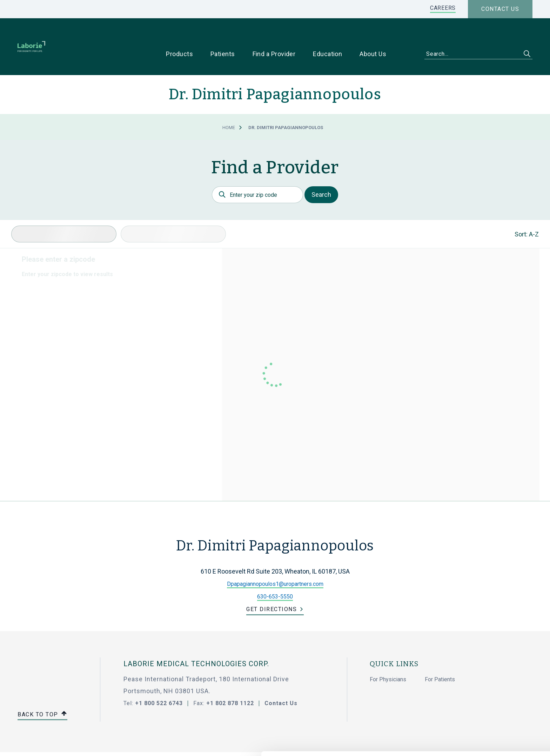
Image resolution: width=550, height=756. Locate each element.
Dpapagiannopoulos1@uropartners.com (275, 562)
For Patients (440, 657)
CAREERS (443, 8)
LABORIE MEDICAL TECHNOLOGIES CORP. (196, 642)
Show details (372, 742)
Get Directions (271, 587)
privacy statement (247, 720)
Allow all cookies (492, 679)
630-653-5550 (275, 574)
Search (321, 172)
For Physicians (388, 657)
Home (229, 105)
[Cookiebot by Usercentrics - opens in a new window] (45, 742)
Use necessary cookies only (491, 702)
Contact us (500, 9)
